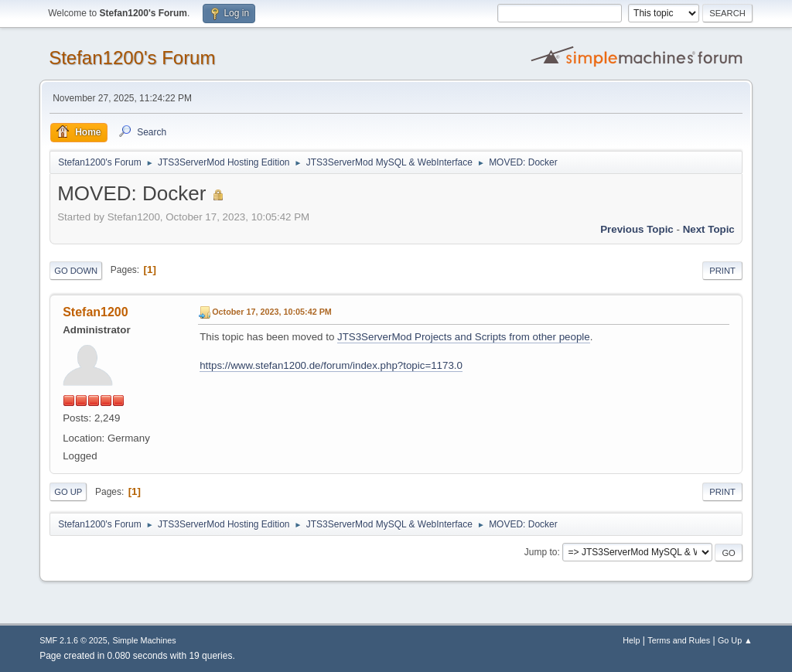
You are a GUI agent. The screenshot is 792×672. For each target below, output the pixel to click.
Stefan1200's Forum (132, 58)
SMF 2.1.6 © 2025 (73, 640)
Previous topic (637, 229)
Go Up (68, 492)
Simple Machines (145, 640)
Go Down (76, 271)
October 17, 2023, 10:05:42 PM (272, 312)
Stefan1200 (95, 312)
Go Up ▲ (735, 640)
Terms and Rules (679, 640)
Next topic (709, 229)
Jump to (541, 552)
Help (631, 640)
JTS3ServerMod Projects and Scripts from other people (464, 337)
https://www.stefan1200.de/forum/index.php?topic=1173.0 (331, 365)
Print (722, 271)
